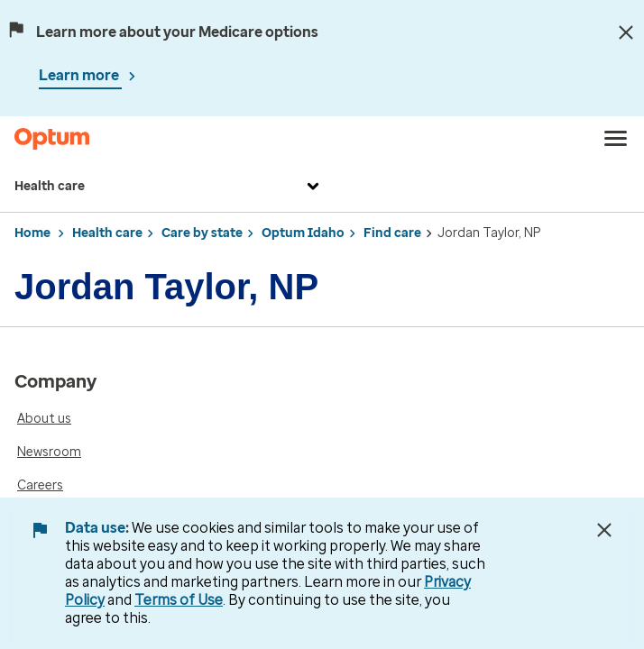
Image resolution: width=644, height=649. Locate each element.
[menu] (616, 139)
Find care (392, 233)
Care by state (202, 233)
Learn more (80, 75)
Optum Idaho (303, 233)
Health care (169, 187)
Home (32, 233)
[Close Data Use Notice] (604, 530)
